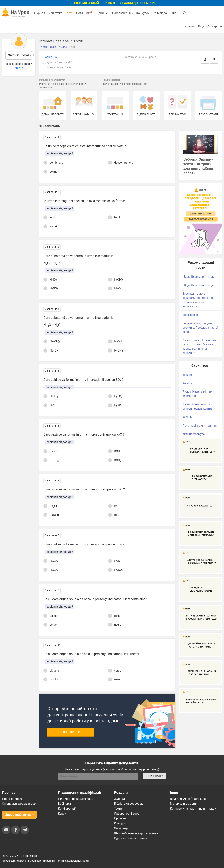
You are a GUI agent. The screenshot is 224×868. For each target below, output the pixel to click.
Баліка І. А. (50, 57)
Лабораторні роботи (128, 814)
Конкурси (143, 13)
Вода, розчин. (191, 315)
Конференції (67, 809)
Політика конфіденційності (72, 861)
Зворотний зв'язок (19, 815)
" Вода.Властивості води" (199, 277)
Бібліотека (55, 13)
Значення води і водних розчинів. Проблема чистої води (200, 328)
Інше (174, 13)
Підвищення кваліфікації (114, 13)
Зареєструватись (20, 55)
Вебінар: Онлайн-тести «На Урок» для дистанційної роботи (198, 166)
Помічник (84, 13)
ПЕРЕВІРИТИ (155, 776)
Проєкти (120, 818)
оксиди (187, 375)
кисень (187, 417)
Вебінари (64, 804)
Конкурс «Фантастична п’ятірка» (193, 809)
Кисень (187, 383)
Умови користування (41, 861)
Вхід (201, 26)
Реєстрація (215, 26)
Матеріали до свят (183, 804)
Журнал (39, 13)
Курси (62, 814)
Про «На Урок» (12, 799)
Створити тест (71, 732)
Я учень (190, 26)
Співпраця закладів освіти (21, 804)
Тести (69, 13)
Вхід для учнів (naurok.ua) (188, 799)
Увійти (19, 68)
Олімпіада (160, 13)
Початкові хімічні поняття (199, 426)
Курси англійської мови (131, 838)
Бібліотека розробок (128, 804)
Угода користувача (14, 861)
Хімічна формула (193, 434)
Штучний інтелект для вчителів (136, 833)
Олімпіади (121, 828)
